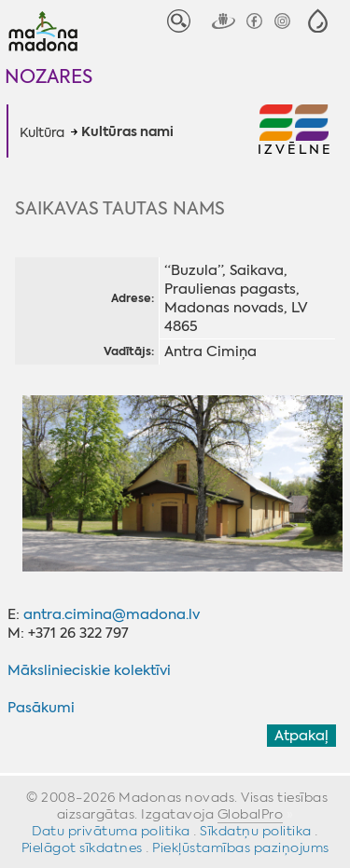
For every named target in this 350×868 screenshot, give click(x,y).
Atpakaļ (301, 736)
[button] (318, 21)
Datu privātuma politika (111, 831)
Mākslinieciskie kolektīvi (89, 670)
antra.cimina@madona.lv (112, 614)
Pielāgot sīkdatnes (82, 847)
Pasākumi (41, 708)
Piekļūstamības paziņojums (241, 847)
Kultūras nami (127, 132)
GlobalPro (251, 814)
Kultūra (42, 132)
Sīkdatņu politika (256, 831)
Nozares (49, 76)
